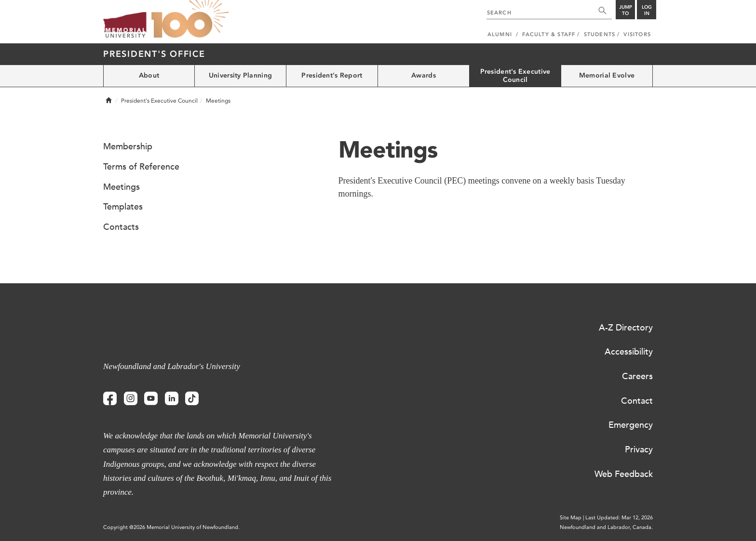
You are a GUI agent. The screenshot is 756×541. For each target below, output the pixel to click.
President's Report (332, 75)
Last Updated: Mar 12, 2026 (619, 518)
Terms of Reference (141, 167)
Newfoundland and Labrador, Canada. (606, 527)
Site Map (571, 518)
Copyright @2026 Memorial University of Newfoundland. (171, 527)
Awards (424, 75)
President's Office (154, 54)
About (149, 75)
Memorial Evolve (607, 75)
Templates (123, 207)
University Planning (240, 75)
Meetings (121, 187)
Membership (128, 146)
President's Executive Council (515, 76)
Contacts (121, 227)
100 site (190, 19)
